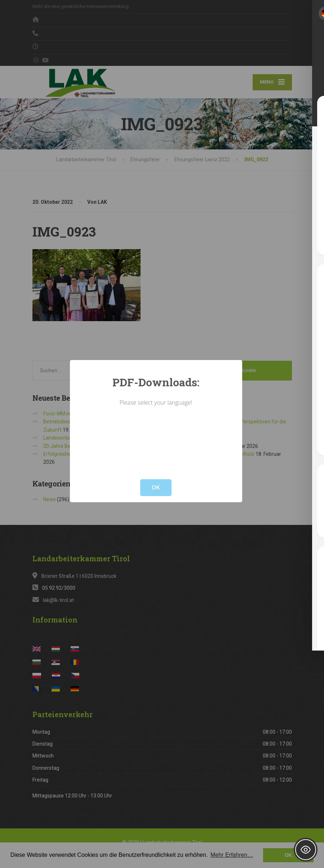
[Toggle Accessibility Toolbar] (306, 850)
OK (156, 487)
